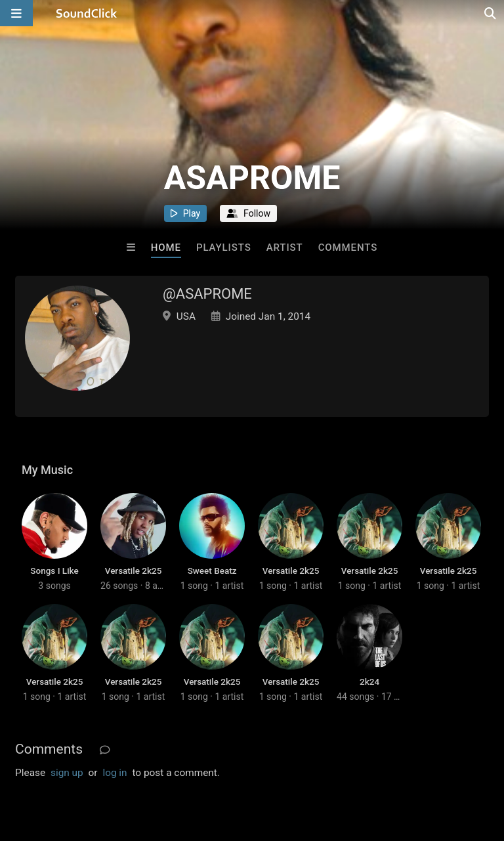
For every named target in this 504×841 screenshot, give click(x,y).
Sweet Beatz (212, 571)
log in (115, 773)
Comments (348, 248)
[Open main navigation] (16, 13)
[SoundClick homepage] (87, 13)
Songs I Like (54, 571)
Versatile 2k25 (134, 571)
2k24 (369, 681)
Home (166, 248)
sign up (67, 773)
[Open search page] (491, 13)
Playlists (224, 248)
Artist (285, 248)
